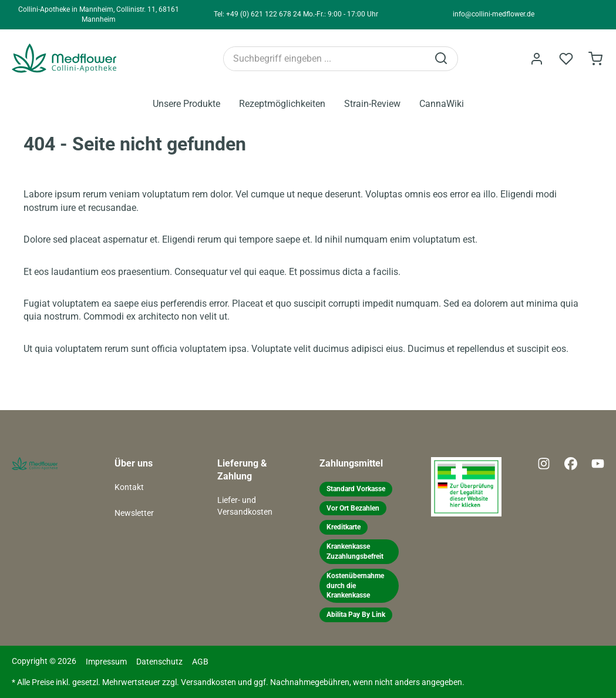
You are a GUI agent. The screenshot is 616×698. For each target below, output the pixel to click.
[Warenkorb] (595, 59)
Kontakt (129, 487)
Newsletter (134, 513)
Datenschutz (159, 662)
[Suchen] (442, 59)
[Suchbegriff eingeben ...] (326, 59)
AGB (200, 662)
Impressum (106, 662)
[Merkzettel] (566, 59)
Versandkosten (208, 682)
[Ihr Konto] (537, 59)
